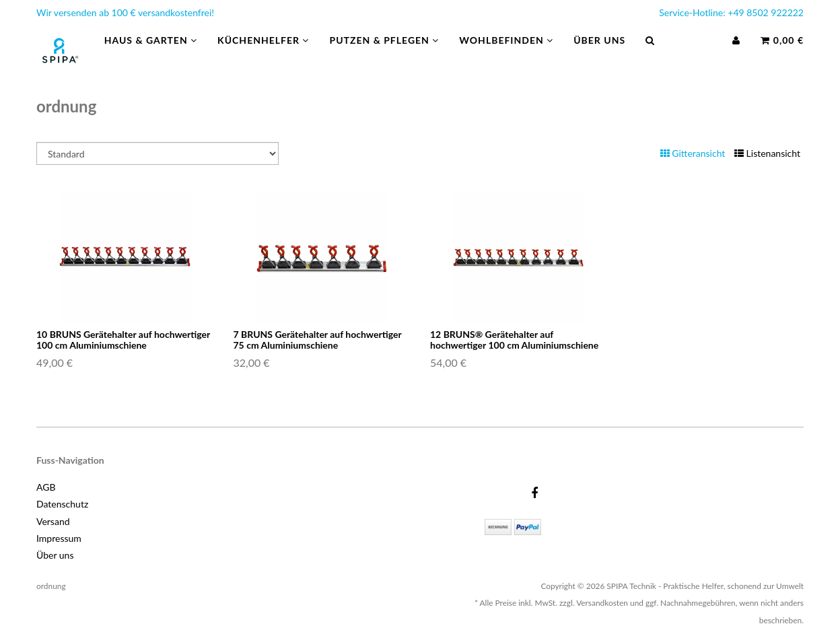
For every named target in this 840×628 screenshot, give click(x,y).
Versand (53, 521)
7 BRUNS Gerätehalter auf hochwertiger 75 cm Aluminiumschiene (318, 339)
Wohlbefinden (506, 54)
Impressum (59, 538)
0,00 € (782, 54)
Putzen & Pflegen (384, 54)
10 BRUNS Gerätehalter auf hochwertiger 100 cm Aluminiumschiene (123, 339)
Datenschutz (62, 504)
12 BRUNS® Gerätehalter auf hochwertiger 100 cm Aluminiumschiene (514, 339)
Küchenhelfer (263, 54)
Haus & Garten (151, 54)
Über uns (599, 54)
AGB (46, 487)
